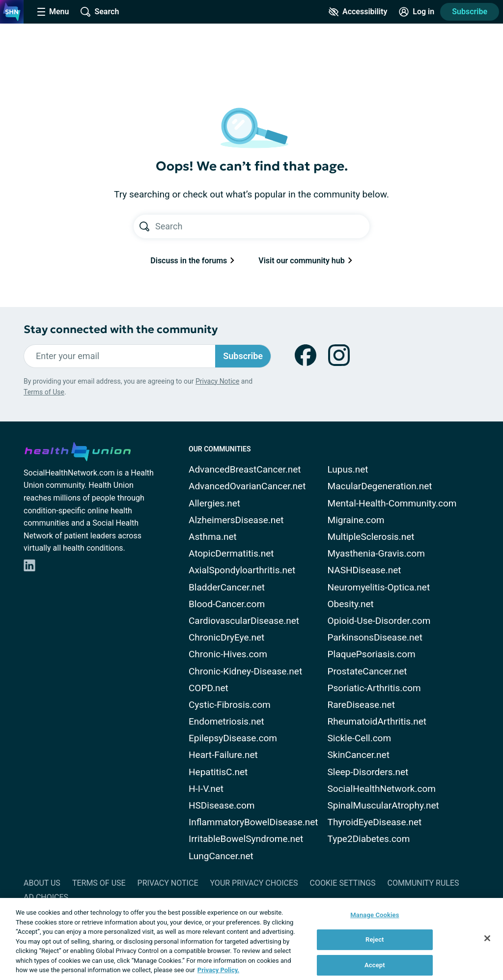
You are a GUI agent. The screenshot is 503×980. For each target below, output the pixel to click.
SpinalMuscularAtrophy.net (383, 805)
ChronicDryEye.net (226, 637)
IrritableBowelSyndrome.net (246, 839)
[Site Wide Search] (100, 12)
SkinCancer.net (359, 755)
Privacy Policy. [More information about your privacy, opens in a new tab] (218, 970)
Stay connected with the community (121, 329)
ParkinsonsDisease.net (375, 637)
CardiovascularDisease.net (244, 621)
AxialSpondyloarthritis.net (242, 570)
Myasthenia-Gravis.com (376, 553)
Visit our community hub (305, 261)
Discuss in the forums (193, 261)
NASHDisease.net (364, 570)
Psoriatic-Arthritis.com (374, 688)
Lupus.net (348, 469)
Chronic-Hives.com (228, 654)
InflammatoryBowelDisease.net (253, 822)
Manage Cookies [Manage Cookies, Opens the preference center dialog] (375, 915)
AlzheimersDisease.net (236, 520)
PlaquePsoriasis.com (372, 654)
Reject (375, 939)
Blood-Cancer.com (227, 604)
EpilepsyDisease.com (233, 738)
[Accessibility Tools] (358, 12)
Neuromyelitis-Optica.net (379, 587)
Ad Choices (46, 897)
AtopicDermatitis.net (231, 553)
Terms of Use (44, 392)
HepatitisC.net (218, 772)
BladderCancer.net (227, 587)
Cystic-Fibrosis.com (230, 705)
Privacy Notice (217, 381)
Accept (375, 965)
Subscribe (470, 12)
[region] (251, 939)
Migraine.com (356, 520)
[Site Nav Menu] (53, 12)
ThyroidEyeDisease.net (375, 822)
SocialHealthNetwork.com (382, 789)
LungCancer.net (221, 856)
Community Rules (423, 883)
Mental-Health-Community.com (392, 503)
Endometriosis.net (226, 721)
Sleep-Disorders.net (368, 772)
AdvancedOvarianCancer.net (247, 486)
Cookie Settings (343, 883)
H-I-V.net (206, 789)
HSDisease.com (222, 805)
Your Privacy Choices (254, 883)
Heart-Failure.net (223, 755)
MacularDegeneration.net (380, 486)
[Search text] (262, 226)
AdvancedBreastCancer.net (245, 469)
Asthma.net (213, 537)
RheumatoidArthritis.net (377, 721)
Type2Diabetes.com (369, 839)
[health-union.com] (78, 450)
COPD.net (209, 688)
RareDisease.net (361, 705)
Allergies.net (214, 503)
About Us (42, 883)
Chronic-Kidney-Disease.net (245, 671)
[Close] (487, 938)
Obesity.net (351, 604)
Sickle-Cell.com (360, 738)
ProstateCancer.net (367, 671)
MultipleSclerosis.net (371, 537)
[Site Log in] (417, 12)
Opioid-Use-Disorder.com (379, 621)
